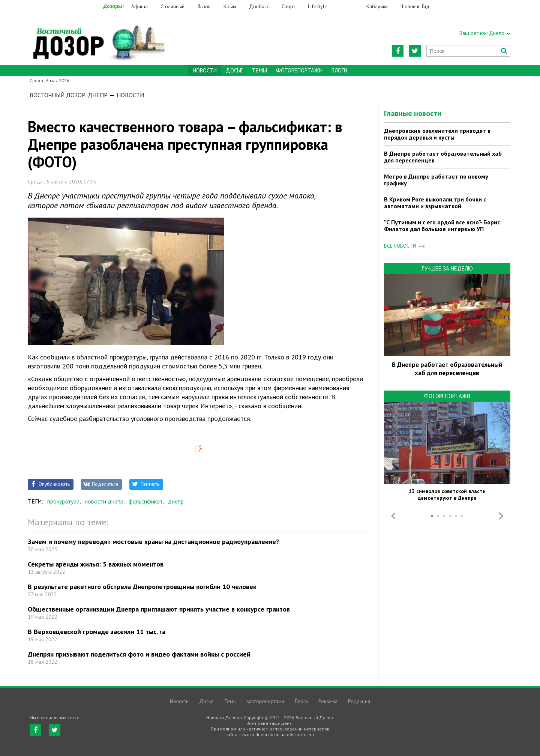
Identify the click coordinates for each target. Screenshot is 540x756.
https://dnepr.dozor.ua (98, 38)
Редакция (359, 701)
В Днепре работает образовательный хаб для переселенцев (443, 157)
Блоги (339, 70)
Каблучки (377, 6)
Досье (234, 70)
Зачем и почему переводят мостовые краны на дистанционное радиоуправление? (153, 542)
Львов (204, 6)
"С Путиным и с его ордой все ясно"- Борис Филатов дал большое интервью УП (442, 225)
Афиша (139, 6)
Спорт (288, 6)
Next (501, 516)
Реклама (328, 701)
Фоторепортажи (299, 70)
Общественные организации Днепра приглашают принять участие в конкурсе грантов (159, 609)
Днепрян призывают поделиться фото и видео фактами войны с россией (139, 654)
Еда (351, 7)
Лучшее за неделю (447, 268)
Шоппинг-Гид (415, 6)
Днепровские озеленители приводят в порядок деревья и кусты (437, 134)
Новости (130, 95)
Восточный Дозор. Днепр (69, 95)
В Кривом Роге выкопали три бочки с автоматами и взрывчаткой (435, 203)
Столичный (172, 6)
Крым (230, 6)
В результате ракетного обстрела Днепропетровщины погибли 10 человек (142, 587)
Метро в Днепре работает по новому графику (436, 180)
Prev (393, 516)
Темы (259, 70)
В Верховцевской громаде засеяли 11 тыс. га (97, 632)
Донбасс (259, 6)
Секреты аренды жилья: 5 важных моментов (96, 564)
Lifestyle (318, 6)
